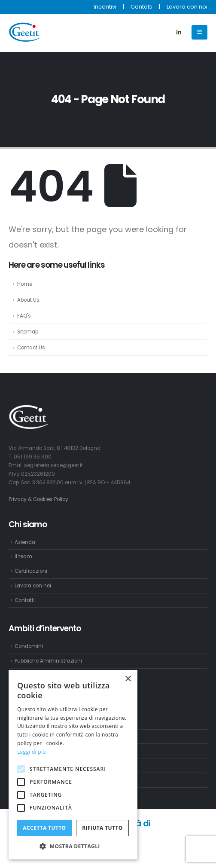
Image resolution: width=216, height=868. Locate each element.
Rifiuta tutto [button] (102, 828)
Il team (23, 556)
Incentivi (105, 7)
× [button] (128, 679)
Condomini (29, 646)
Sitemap (28, 332)
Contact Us (31, 348)
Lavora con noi (187, 7)
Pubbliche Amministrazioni (48, 661)
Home (25, 284)
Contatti (141, 7)
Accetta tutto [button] (44, 828)
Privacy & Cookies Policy (38, 499)
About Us (28, 300)
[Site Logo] (26, 32)
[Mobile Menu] (199, 32)
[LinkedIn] (179, 32)
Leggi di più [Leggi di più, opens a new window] (32, 752)
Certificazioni (31, 571)
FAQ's (24, 316)
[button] (73, 846)
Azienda (25, 542)
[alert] (73, 765)
